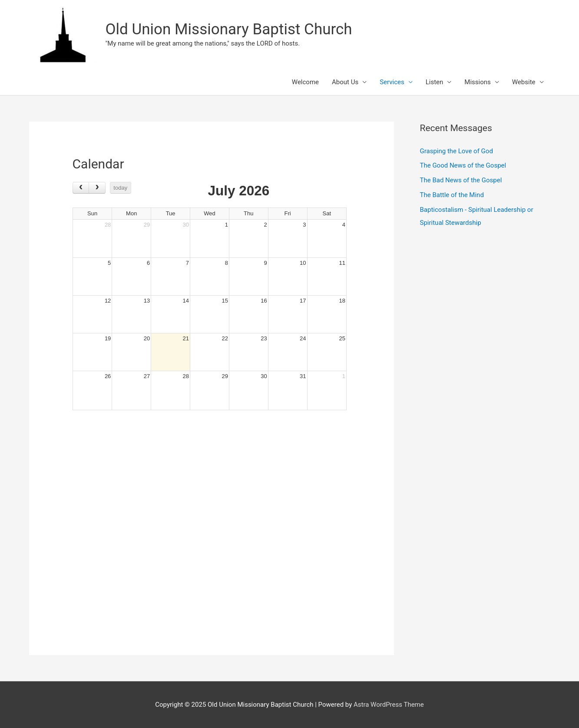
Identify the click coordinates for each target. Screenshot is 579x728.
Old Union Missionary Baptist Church (229, 29)
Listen (435, 82)
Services (392, 82)
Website (524, 82)
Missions (477, 82)
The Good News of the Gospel (463, 165)
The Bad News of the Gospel (461, 180)
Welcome (305, 82)
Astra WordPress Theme (389, 705)
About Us (345, 82)
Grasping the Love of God (457, 151)
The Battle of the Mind (452, 195)
